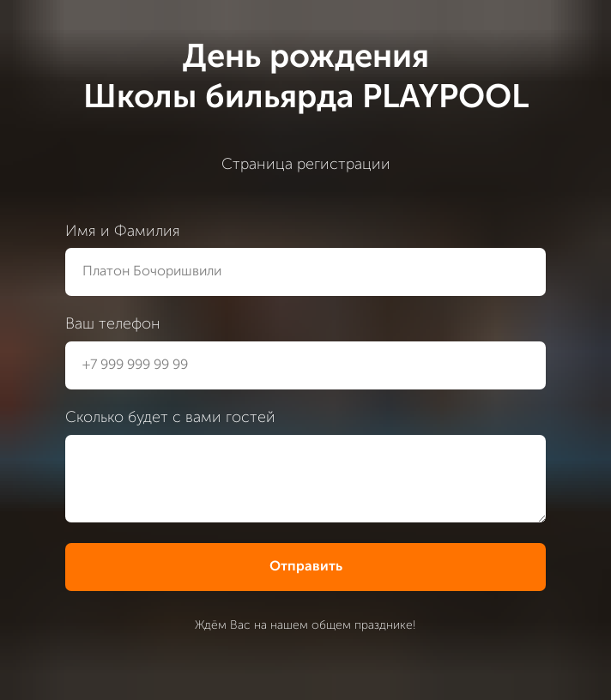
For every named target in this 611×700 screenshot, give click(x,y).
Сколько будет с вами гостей (170, 418)
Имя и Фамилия (123, 232)
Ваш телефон (113, 324)
